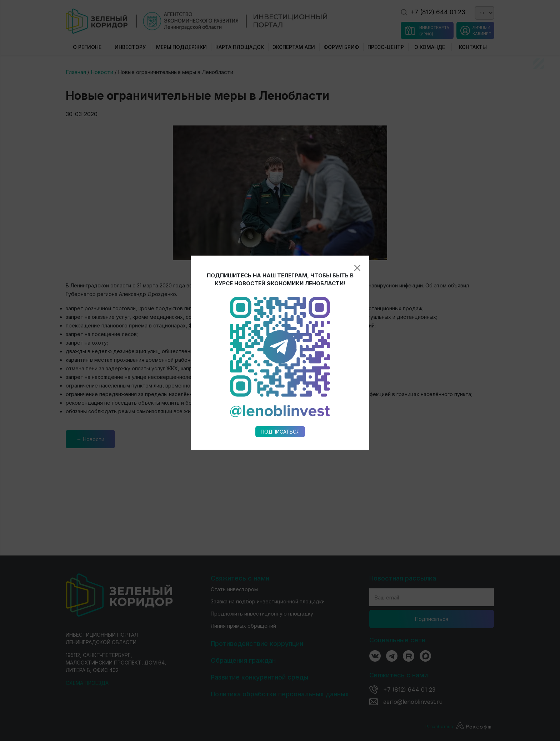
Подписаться (280, 432)
